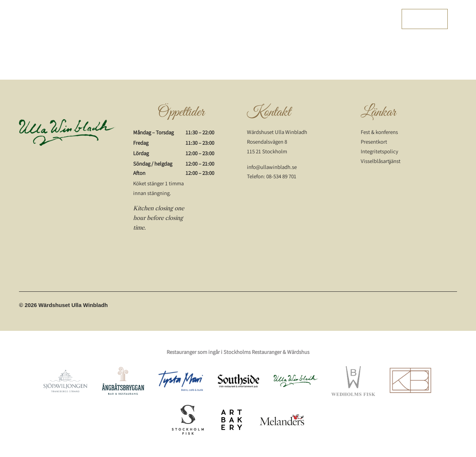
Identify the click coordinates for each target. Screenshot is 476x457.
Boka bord (425, 19)
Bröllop (322, 19)
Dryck (259, 19)
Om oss (345, 19)
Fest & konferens (379, 132)
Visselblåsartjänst (381, 161)
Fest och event (289, 19)
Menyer (184, 19)
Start (163, 19)
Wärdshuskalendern (222, 19)
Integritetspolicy (379, 151)
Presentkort (374, 19)
